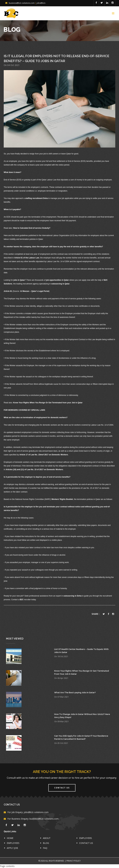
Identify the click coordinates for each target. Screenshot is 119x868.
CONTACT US (86, 843)
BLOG (46, 843)
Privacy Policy (74, 861)
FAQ (45, 848)
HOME (10, 838)
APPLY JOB (12, 848)
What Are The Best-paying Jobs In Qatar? (75, 693)
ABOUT (47, 838)
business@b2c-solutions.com (22, 3)
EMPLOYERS (86, 838)
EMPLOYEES (13, 843)
